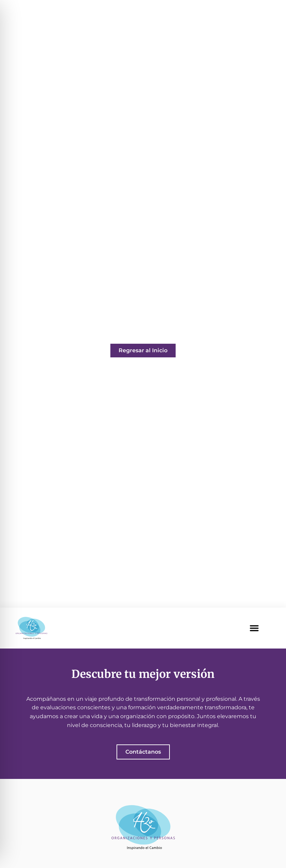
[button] (254, 628)
